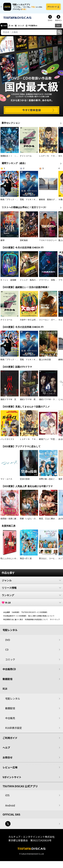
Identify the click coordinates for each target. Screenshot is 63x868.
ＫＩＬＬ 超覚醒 (8, 282)
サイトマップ (55, 621)
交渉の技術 (25, 481)
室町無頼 (24, 242)
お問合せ (8, 759)
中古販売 (10, 720)
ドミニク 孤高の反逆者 (31, 282)
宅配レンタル (13, 700)
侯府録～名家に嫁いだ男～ (12, 521)
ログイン (58, 22)
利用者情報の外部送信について (36, 621)
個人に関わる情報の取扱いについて (41, 618)
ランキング (31, 597)
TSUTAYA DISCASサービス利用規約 (34, 614)
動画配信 (8, 681)
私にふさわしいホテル (10, 560)
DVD (6, 27)
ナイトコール (26, 158)
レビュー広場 (10, 769)
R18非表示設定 (14, 730)
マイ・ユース (6, 481)
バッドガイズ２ (7, 441)
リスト (50, 22)
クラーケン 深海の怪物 (50, 282)
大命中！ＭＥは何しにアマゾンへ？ (36, 322)
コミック (26, 27)
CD (15, 27)
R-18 (31, 604)
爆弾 (2, 242)
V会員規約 (16, 614)
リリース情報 (31, 590)
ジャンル (31, 582)
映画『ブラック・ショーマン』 (14, 201)
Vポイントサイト (12, 779)
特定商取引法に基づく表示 (13, 621)
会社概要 (7, 614)
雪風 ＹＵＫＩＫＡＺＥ (31, 201)
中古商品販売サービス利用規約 (15, 618)
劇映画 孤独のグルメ (49, 201)
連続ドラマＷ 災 (8, 401)
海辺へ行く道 (26, 560)
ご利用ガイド (10, 740)
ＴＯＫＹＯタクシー (48, 242)
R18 (58, 27)
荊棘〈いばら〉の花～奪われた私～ (36, 521)
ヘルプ (6, 749)
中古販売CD (40, 27)
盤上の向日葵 (45, 361)
